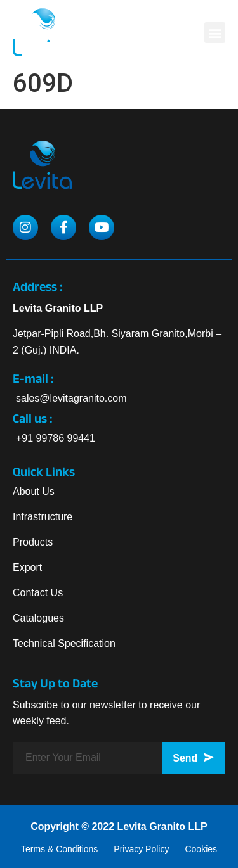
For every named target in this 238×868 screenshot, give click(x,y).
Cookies (201, 849)
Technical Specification (64, 643)
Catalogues (38, 618)
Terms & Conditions (59, 849)
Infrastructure (43, 517)
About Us (34, 491)
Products (33, 542)
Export (27, 567)
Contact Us (38, 593)
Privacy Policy (141, 849)
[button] (215, 33)
